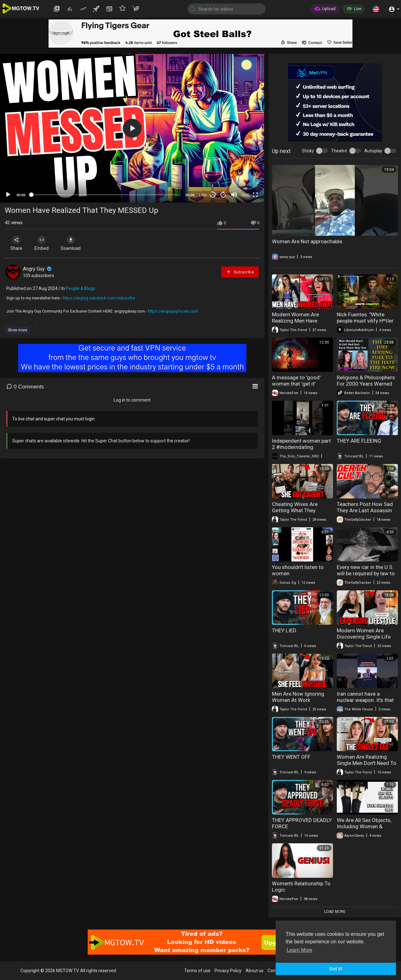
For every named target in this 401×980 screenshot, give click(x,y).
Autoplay (373, 151)
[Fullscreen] (255, 195)
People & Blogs (81, 288)
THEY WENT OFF (291, 757)
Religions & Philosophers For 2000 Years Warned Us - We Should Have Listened (366, 387)
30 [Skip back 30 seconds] (213, 195)
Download (71, 243)
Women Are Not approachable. (308, 241)
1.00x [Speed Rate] (203, 195)
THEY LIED (284, 630)
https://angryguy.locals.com (173, 311)
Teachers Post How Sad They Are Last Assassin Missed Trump (365, 510)
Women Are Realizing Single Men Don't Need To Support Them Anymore (367, 763)
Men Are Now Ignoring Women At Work (298, 697)
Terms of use (197, 971)
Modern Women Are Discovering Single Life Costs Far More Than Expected (364, 640)
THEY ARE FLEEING (359, 441)
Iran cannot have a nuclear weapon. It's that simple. (365, 700)
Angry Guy (38, 269)
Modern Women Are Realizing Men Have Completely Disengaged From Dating (300, 324)
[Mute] (234, 195)
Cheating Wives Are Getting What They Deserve (295, 510)
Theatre (339, 151)
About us (255, 971)
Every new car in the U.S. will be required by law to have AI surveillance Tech (366, 573)
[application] (132, 128)
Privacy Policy (228, 971)
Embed (42, 243)
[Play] (8, 195)
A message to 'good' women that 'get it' (296, 381)
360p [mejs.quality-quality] (245, 195)
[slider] (105, 195)
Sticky (308, 151)
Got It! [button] (336, 969)
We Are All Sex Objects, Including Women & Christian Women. (364, 826)
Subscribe (240, 272)
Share (16, 243)
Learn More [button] (299, 950)
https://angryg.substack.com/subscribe (99, 298)
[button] (376, 9)
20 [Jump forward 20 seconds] (224, 195)
